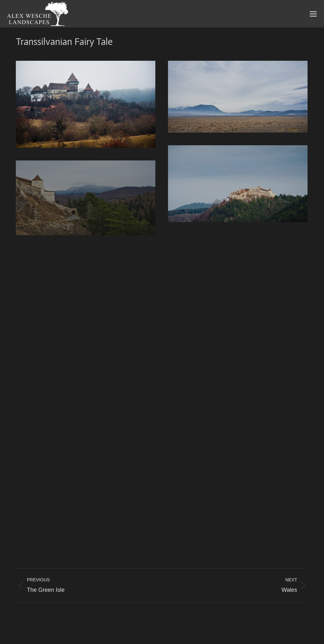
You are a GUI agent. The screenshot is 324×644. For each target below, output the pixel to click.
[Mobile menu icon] (313, 14)
